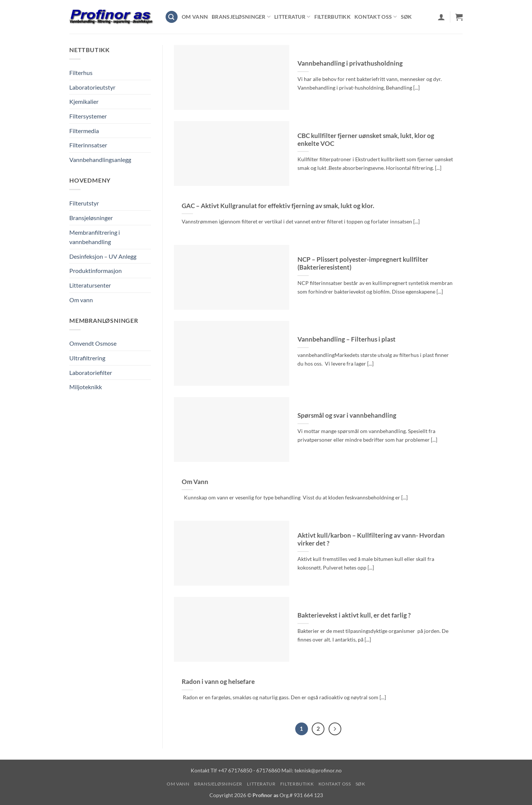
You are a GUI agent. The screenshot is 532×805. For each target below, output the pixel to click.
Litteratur (292, 17)
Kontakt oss (376, 17)
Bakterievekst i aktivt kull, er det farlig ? (354, 615)
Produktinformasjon (96, 271)
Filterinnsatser (88, 145)
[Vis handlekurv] (459, 17)
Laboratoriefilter (91, 373)
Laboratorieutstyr (92, 87)
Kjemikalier (84, 101)
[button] (172, 17)
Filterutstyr (84, 203)
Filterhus (81, 73)
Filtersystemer (88, 116)
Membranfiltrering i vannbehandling (95, 237)
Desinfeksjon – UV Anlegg (103, 256)
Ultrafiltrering (87, 358)
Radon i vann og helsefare (218, 682)
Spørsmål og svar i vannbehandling (347, 415)
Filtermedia (84, 131)
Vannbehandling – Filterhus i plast (347, 339)
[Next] (335, 729)
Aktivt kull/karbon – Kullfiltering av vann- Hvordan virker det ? (371, 540)
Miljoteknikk (86, 387)
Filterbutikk (332, 17)
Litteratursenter (90, 285)
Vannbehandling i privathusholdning (350, 63)
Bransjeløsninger (241, 17)
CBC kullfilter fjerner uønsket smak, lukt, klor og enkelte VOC (366, 140)
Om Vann (195, 482)
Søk (406, 17)
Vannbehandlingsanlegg (100, 160)
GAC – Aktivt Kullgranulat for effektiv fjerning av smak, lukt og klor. (278, 206)
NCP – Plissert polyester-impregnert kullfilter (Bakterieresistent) (363, 264)
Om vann (195, 17)
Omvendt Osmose (93, 343)
